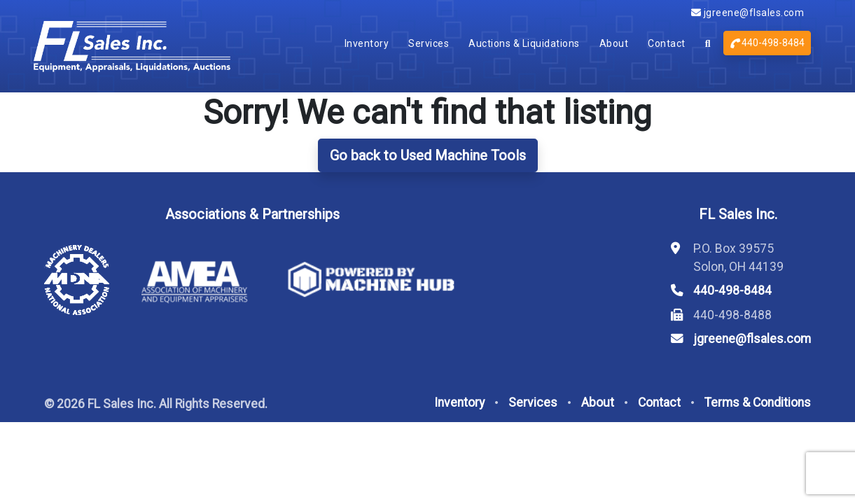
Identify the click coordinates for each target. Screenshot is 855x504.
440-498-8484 (767, 43)
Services (429, 43)
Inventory (367, 43)
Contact (667, 43)
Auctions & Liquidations (524, 43)
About (614, 43)
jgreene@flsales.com (748, 13)
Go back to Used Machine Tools (428, 155)
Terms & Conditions (758, 402)
